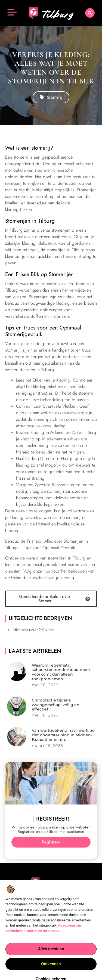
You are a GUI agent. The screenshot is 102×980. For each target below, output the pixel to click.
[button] (90, 13)
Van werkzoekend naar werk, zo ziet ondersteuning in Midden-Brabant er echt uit (63, 735)
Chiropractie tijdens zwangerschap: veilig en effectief (56, 705)
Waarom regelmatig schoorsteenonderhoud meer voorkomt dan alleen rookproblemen (61, 672)
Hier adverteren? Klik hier (34, 630)
